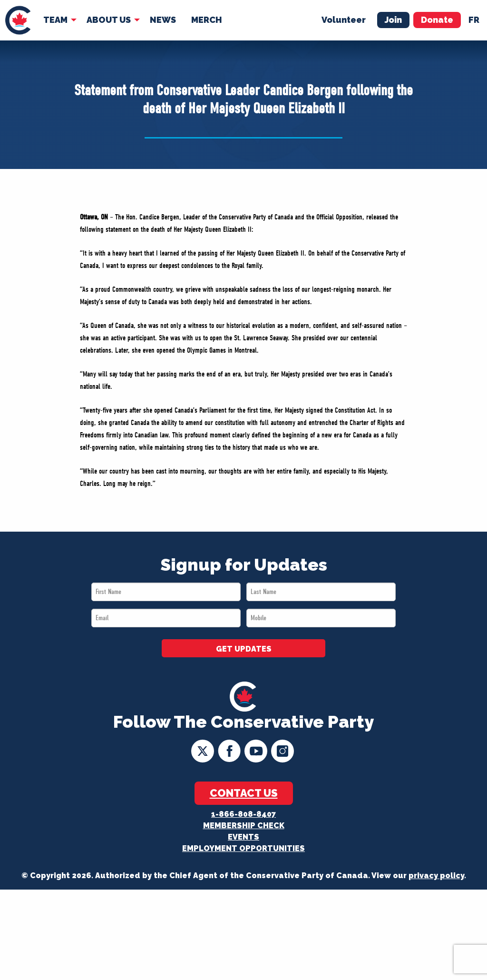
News (163, 20)
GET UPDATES (244, 649)
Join (393, 20)
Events (243, 837)
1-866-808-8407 (243, 814)
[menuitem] (18, 20)
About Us (109, 20)
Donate (437, 20)
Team (55, 20)
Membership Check (244, 826)
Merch (207, 20)
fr (474, 20)
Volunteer (344, 20)
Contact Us (244, 793)
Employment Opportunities (243, 848)
